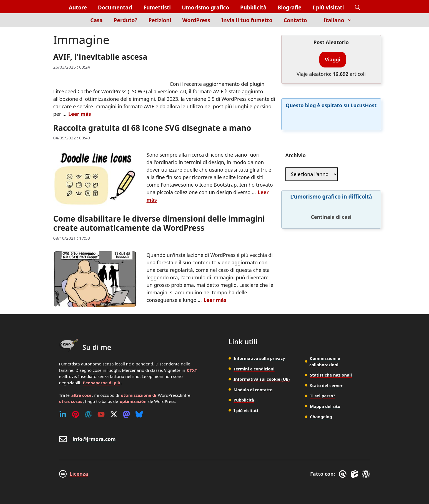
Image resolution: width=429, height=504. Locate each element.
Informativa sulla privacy (259, 358)
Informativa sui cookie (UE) (262, 379)
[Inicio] (75, 23)
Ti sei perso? (323, 396)
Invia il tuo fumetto (247, 20)
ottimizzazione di (139, 395)
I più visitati (328, 7)
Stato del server (326, 385)
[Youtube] (101, 414)
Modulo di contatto (253, 390)
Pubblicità (253, 7)
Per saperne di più (101, 383)
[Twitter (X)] (114, 414)
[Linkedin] (63, 414)
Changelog (321, 417)
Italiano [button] (341, 20)
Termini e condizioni (254, 369)
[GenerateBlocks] (355, 474)
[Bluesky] (139, 414)
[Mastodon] (126, 414)
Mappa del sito (325, 406)
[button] (357, 8)
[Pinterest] (76, 414)
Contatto (295, 20)
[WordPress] (88, 414)
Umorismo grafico (205, 7)
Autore (78, 7)
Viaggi (333, 59)
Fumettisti (157, 7)
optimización (133, 401)
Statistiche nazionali (331, 375)
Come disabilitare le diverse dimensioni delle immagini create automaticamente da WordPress (159, 223)
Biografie (290, 7)
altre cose (81, 395)
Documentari (115, 7)
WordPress (196, 20)
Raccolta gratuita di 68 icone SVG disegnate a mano (152, 128)
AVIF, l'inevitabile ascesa (100, 57)
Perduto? (126, 20)
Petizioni (160, 20)
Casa (96, 20)
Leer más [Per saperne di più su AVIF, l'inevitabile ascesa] (80, 114)
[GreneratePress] (344, 474)
